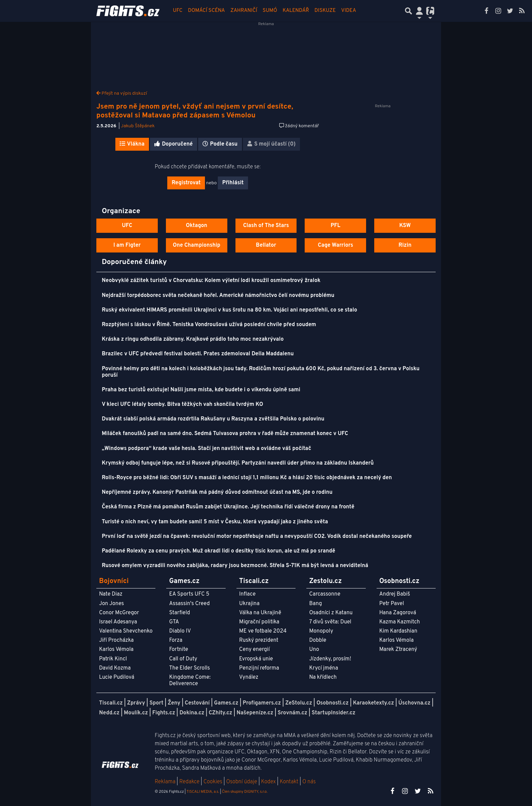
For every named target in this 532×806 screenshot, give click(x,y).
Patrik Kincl (113, 659)
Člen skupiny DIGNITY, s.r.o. (245, 792)
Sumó (270, 11)
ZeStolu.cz (299, 703)
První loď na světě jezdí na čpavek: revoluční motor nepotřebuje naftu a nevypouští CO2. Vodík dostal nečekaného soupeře (257, 537)
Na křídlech (323, 677)
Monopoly (321, 631)
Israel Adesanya (118, 622)
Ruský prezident (259, 640)
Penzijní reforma (259, 668)
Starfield (179, 613)
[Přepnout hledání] (408, 11)
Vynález (249, 677)
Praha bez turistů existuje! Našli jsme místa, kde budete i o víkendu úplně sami (201, 390)
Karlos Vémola (116, 650)
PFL (336, 226)
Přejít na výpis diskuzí (122, 93)
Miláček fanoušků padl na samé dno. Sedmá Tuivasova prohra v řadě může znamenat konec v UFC (225, 434)
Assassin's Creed (189, 604)
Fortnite (178, 650)
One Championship (196, 245)
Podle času (220, 144)
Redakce (189, 782)
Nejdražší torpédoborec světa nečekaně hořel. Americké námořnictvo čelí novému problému (218, 296)
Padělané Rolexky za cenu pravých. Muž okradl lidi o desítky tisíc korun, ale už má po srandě (218, 551)
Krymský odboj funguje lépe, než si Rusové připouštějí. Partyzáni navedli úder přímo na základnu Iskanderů (238, 463)
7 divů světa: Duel (330, 622)
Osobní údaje (242, 782)
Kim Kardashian (398, 631)
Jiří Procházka (116, 640)
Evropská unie (256, 659)
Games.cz (226, 703)
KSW (405, 226)
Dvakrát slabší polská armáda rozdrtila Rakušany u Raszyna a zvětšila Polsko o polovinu (213, 419)
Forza (176, 640)
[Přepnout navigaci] (419, 11)
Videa (349, 11)
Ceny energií (254, 650)
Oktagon (197, 226)
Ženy (174, 703)
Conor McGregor (119, 613)
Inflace (247, 594)
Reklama (165, 782)
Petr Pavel (392, 604)
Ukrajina (249, 604)
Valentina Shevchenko (126, 631)
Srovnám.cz (292, 713)
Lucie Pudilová (117, 677)
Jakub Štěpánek (138, 126)
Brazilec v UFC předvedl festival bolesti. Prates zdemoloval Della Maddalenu (198, 354)
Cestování (197, 703)
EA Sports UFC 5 (189, 594)
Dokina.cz (192, 713)
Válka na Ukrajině (260, 613)
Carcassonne (325, 594)
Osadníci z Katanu (331, 613)
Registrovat (186, 183)
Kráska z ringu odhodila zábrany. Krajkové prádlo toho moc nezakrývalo (193, 339)
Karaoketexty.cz (373, 703)
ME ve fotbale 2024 (263, 631)
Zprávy (136, 703)
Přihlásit (233, 183)
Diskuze (325, 11)
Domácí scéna (206, 11)
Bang (316, 604)
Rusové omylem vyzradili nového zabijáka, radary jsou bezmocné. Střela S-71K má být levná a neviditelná (235, 566)
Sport (156, 703)
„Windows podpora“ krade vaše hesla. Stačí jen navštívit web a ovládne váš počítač (206, 449)
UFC (178, 11)
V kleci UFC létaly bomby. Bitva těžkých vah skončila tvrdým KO (183, 405)
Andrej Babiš (395, 594)
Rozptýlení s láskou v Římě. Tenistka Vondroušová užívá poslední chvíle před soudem (209, 325)
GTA (174, 622)
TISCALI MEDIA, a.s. (203, 792)
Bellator (266, 245)
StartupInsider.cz (334, 713)
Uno (314, 650)
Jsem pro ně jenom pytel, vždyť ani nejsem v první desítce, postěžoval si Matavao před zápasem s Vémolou (195, 111)
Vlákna (132, 144)
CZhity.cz (220, 713)
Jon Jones (111, 604)
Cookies (213, 782)
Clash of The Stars (266, 226)
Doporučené (174, 144)
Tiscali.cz (111, 703)
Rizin (405, 245)
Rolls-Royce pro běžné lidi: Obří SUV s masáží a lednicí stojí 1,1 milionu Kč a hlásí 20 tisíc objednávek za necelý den (247, 478)
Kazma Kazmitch (400, 622)
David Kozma (115, 668)
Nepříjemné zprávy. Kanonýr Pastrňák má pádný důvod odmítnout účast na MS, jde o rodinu (217, 492)
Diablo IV (180, 631)
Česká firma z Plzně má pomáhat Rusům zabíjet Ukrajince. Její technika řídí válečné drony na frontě (228, 507)
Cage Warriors (336, 245)
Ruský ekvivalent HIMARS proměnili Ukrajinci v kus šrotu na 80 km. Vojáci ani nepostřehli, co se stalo (229, 310)
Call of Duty (183, 659)
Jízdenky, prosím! (330, 659)
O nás (309, 782)
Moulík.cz (136, 713)
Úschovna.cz (414, 703)
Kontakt (290, 782)
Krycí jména (324, 668)
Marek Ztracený (398, 650)
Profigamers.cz (262, 703)
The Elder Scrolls (189, 668)
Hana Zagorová (398, 613)
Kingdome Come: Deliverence (190, 681)
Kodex (269, 782)
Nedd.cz (109, 713)
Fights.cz (164, 713)
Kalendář (296, 11)
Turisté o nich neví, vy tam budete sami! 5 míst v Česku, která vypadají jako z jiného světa (215, 522)
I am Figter (127, 245)
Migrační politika (259, 622)
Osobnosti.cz (333, 703)
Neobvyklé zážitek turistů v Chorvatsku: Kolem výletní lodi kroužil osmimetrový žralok (211, 281)
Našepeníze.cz (255, 713)
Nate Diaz (111, 594)
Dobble (318, 640)
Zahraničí (244, 11)
